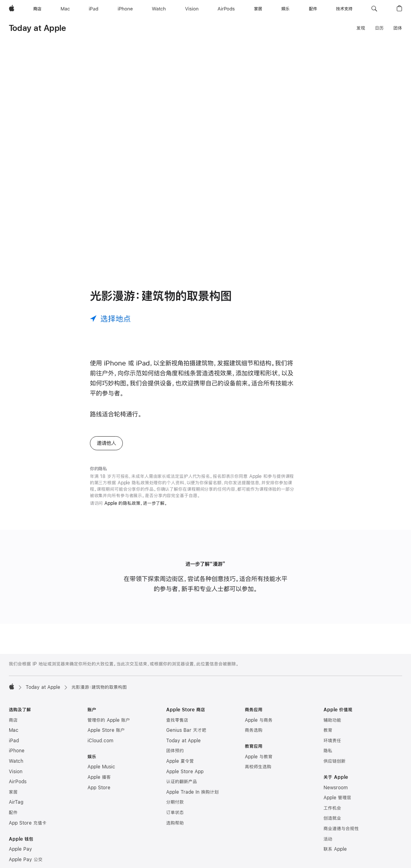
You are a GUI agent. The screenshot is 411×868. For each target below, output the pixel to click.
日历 (379, 28)
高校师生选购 (258, 767)
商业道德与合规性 (341, 829)
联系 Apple (335, 849)
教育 (328, 730)
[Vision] (192, 9)
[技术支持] (344, 9)
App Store (99, 788)
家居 (13, 792)
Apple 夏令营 (180, 761)
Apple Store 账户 (106, 730)
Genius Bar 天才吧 (186, 730)
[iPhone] (125, 9)
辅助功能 (332, 720)
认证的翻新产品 (182, 782)
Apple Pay (20, 849)
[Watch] (159, 9)
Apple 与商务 (259, 720)
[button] (374, 9)
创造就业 (332, 818)
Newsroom (336, 788)
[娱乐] (285, 9)
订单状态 (175, 813)
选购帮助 (175, 823)
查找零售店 (177, 720)
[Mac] (65, 9)
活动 (328, 839)
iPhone (17, 751)
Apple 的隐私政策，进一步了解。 (136, 503)
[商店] (37, 9)
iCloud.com (100, 741)
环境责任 (332, 741)
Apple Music (101, 767)
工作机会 (332, 808)
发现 (361, 28)
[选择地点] (110, 319)
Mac (14, 730)
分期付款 (175, 802)
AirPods (18, 782)
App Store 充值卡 (28, 823)
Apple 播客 (99, 777)
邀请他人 (106, 443)
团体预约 (175, 751)
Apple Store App (185, 772)
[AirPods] (226, 9)
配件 (13, 813)
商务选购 (254, 730)
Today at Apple (37, 28)
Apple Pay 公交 (26, 860)
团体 (398, 28)
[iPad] (94, 9)
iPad (14, 741)
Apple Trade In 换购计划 (192, 792)
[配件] (313, 9)
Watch (16, 761)
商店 (13, 720)
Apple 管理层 (337, 798)
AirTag (16, 802)
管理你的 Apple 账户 (109, 720)
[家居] (258, 9)
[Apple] (12, 9)
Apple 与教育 (259, 757)
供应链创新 (335, 761)
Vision (16, 772)
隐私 (328, 751)
